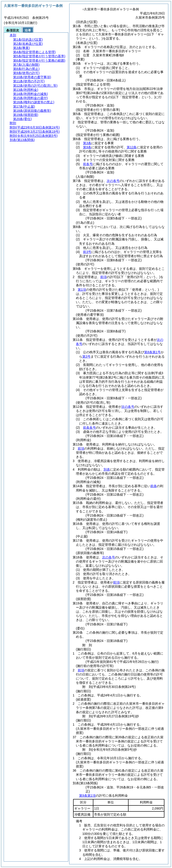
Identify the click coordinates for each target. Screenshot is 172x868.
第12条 (132, 147)
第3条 (87, 143)
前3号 (87, 252)
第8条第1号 (152, 352)
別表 (107, 469)
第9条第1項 (87, 796)
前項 (103, 277)
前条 (154, 486)
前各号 (88, 164)
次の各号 (113, 181)
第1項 (82, 290)
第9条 (87, 147)
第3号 (86, 356)
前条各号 (89, 428)
